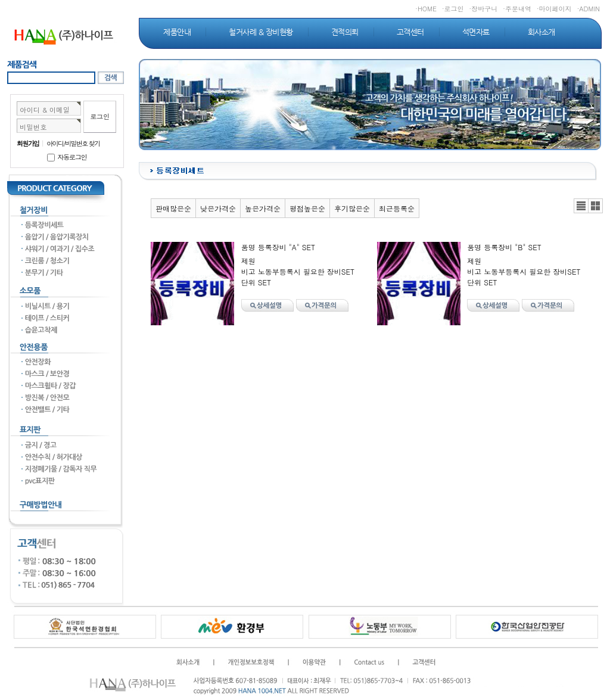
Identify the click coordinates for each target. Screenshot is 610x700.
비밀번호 (33, 127)
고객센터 (410, 32)
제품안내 (177, 32)
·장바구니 (484, 9)
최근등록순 (397, 208)
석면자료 (476, 32)
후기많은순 (352, 208)
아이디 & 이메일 (45, 110)
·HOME (426, 9)
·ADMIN (589, 9)
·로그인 (453, 9)
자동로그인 (72, 157)
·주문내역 (517, 9)
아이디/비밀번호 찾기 (73, 143)
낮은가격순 (218, 208)
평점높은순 (307, 208)
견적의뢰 (345, 32)
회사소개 (541, 32)
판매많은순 (173, 208)
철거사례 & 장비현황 (261, 32)
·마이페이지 (554, 9)
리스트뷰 (581, 206)
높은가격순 (263, 208)
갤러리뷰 (595, 206)
